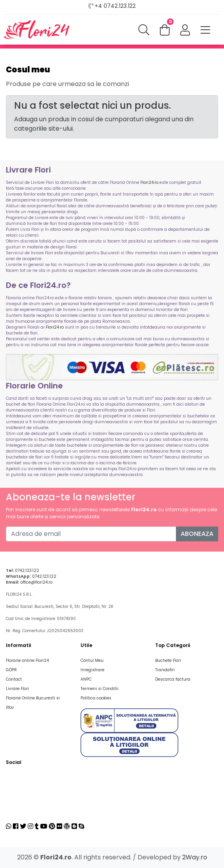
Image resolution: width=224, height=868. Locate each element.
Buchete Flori (168, 660)
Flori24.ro (149, 182)
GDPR (11, 670)
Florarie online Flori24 (27, 660)
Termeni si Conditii (99, 689)
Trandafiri (165, 670)
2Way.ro (195, 857)
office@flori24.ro (36, 582)
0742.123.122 (27, 571)
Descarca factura (173, 679)
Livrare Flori (17, 689)
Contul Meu (92, 660)
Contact (14, 679)
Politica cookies (96, 698)
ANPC (86, 679)
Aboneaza (197, 534)
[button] (185, 31)
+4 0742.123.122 (115, 6)
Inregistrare (92, 670)
